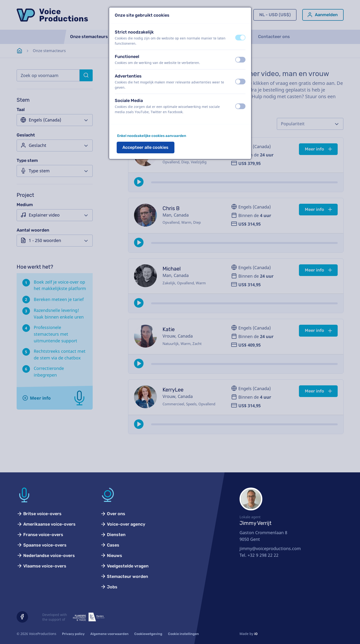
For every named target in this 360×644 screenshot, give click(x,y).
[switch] (240, 38)
